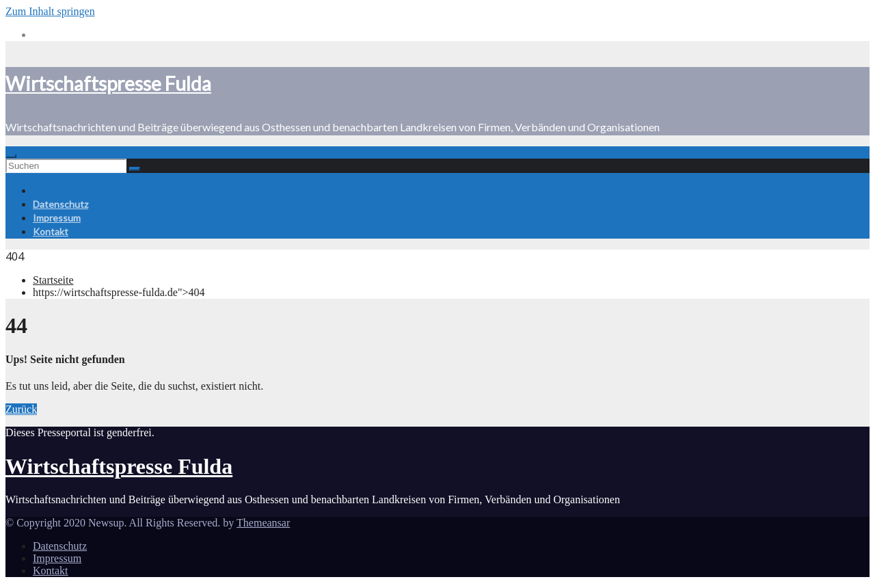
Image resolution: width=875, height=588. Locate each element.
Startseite (53, 280)
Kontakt (51, 231)
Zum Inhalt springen (50, 11)
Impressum (57, 218)
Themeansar (263, 523)
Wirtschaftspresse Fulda (108, 83)
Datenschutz (60, 204)
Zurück (21, 409)
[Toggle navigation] (11, 156)
